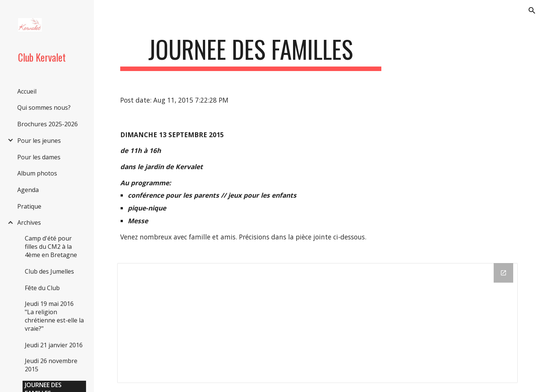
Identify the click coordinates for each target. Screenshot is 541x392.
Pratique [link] (29, 206)
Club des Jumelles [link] (49, 271)
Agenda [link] (28, 190)
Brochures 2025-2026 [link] (48, 124)
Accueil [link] (27, 91)
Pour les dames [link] (39, 157)
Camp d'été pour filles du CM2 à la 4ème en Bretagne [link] (51, 247)
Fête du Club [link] (42, 288)
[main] (251, 53)
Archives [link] (29, 222)
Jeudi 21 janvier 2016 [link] (54, 345)
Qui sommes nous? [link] (44, 107)
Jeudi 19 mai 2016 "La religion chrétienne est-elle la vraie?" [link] (54, 316)
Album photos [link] (37, 173)
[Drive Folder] (318, 323)
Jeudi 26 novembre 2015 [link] (51, 365)
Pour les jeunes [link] (39, 141)
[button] (532, 11)
